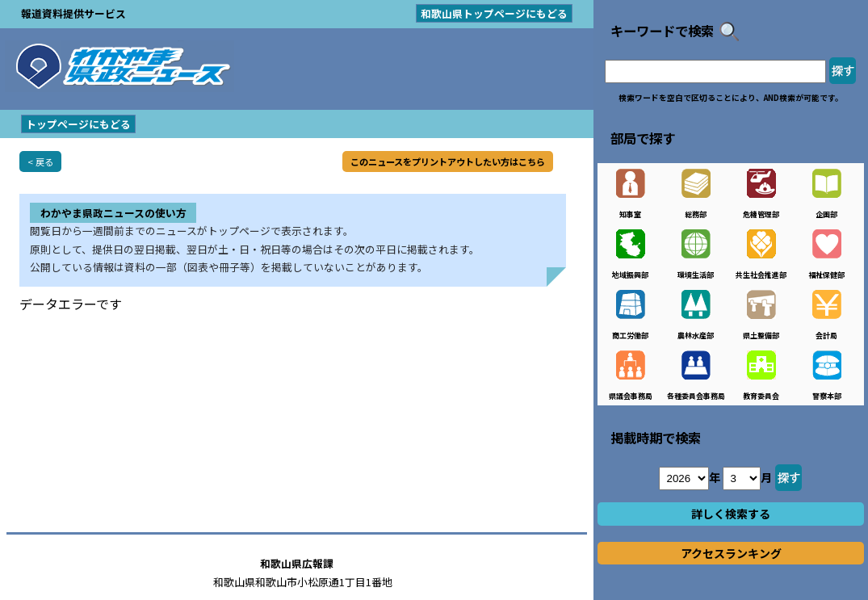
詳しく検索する (731, 514)
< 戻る (40, 162)
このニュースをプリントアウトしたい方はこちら (448, 162)
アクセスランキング (731, 553)
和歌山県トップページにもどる (494, 13)
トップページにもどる (78, 124)
